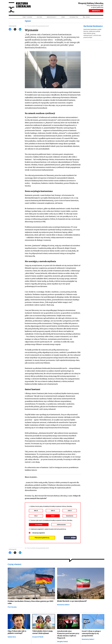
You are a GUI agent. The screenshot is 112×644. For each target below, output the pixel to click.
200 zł (53, 511)
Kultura (39, 18)
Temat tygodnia (27, 18)
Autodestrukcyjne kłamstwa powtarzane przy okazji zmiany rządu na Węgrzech (68, 635)
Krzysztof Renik (38, 638)
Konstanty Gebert (63, 605)
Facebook (10, 30)
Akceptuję (39, 533)
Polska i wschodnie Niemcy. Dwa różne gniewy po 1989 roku (30, 603)
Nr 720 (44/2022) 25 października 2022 (37, 26)
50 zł (36, 516)
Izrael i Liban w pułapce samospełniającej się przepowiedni (91, 634)
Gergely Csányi (62, 642)
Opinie (63, 18)
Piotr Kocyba (12, 608)
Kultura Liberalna (20, 7)
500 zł (36, 511)
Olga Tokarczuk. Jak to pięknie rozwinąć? (17, 633)
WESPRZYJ (96, 11)
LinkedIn (20, 30)
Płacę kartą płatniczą (42, 538)
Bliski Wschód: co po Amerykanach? (72, 602)
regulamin (42, 533)
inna (70, 516)
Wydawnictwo (74, 18)
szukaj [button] (88, 18)
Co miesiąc (39, 525)
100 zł (70, 511)
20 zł (53, 516)
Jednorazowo (61, 525)
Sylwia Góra (12, 638)
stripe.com (70, 538)
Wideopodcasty (52, 18)
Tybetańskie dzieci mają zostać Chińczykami (42, 633)
